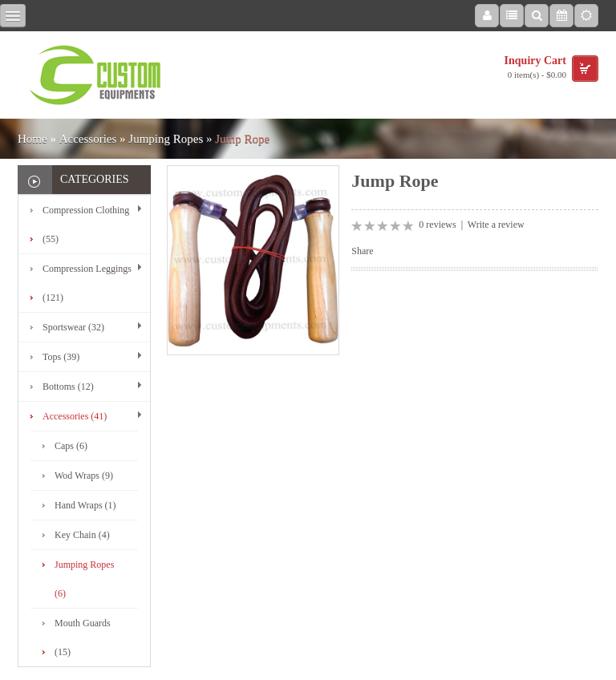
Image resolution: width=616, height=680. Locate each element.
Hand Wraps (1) (85, 505)
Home (32, 139)
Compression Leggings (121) (87, 283)
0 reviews (437, 225)
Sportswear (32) (73, 327)
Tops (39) (61, 357)
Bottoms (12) (68, 387)
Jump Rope (242, 139)
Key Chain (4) (82, 535)
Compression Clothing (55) (86, 225)
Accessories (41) (75, 416)
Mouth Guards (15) (83, 637)
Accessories (88, 139)
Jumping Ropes (166, 139)
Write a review (496, 225)
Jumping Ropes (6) (84, 579)
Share (362, 251)
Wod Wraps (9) (84, 476)
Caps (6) (71, 446)
